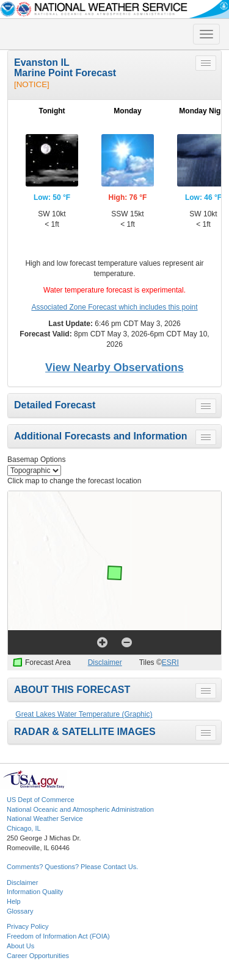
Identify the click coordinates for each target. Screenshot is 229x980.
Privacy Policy (27, 926)
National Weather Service (45, 818)
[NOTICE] (32, 84)
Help (14, 901)
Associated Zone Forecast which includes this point (114, 307)
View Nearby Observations (114, 367)
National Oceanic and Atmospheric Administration (80, 809)
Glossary (20, 911)
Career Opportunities (38, 956)
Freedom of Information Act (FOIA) (58, 936)
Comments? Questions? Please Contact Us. (72, 867)
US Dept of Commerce (41, 800)
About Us (20, 946)
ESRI (170, 662)
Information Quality (35, 892)
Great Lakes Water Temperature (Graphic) (84, 714)
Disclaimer (105, 662)
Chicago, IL (24, 828)
